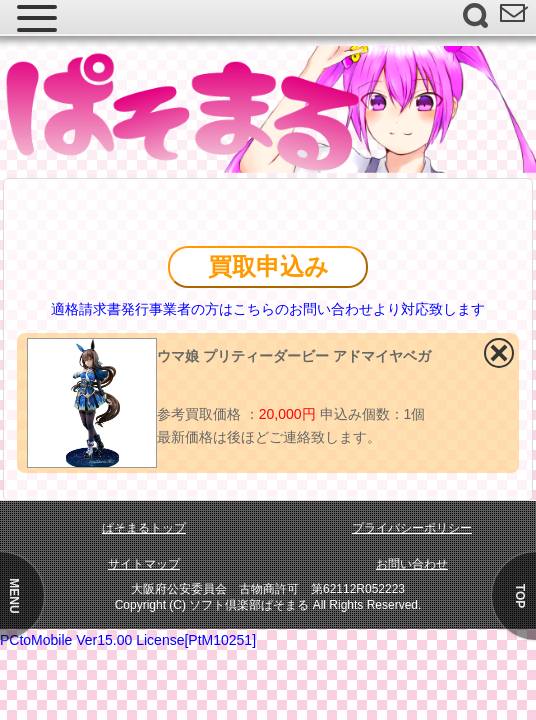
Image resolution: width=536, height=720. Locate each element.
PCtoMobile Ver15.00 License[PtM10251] (128, 640)
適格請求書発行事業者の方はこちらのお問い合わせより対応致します (268, 309)
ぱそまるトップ (144, 528)
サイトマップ (144, 564)
